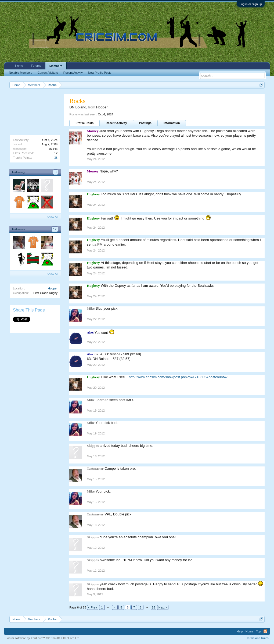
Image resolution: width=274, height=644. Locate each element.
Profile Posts (84, 123)
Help (240, 631)
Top (258, 631)
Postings (145, 123)
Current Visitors (48, 73)
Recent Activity (116, 123)
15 (153, 607)
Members (56, 66)
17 (55, 229)
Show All (52, 217)
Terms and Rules (257, 638)
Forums (36, 66)
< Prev (93, 607)
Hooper (53, 288)
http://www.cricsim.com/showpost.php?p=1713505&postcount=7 (178, 377)
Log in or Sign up (251, 4)
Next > (163, 607)
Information (172, 123)
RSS (265, 631)
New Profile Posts (100, 73)
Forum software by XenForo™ (43, 638)
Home (19, 66)
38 (56, 158)
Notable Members (21, 73)
